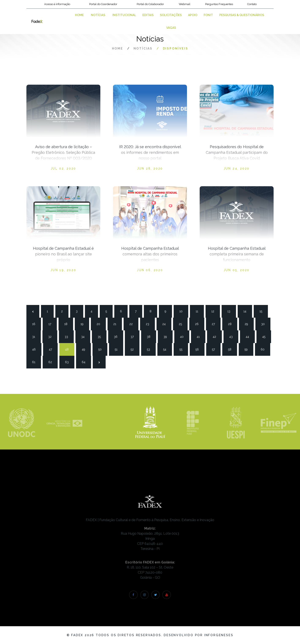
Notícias (98, 15)
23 (149, 324)
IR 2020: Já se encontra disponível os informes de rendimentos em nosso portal (150, 152)
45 (266, 336)
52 (134, 349)
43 (233, 336)
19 (84, 324)
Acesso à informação (57, 4)
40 (183, 336)
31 (35, 336)
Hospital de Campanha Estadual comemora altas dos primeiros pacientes (150, 254)
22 (133, 324)
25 (182, 324)
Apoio (193, 15)
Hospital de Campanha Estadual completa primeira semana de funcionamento (237, 254)
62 (52, 362)
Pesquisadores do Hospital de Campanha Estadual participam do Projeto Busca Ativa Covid (237, 152)
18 (68, 324)
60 (264, 349)
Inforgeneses (219, 635)
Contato (252, 4)
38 (150, 336)
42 (216, 336)
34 (85, 336)
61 (35, 362)
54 (166, 349)
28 (231, 324)
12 (215, 311)
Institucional (124, 15)
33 (68, 336)
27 (215, 324)
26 (198, 324)
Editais (148, 15)
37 (134, 336)
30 (265, 324)
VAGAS (171, 28)
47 (52, 349)
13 (231, 311)
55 (183, 349)
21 (117, 324)
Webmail (185, 4)
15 (263, 311)
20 (100, 324)
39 (167, 336)
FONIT (208, 15)
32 (52, 336)
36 (117, 336)
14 (247, 311)
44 (249, 336)
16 (35, 324)
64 (85, 362)
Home (79, 15)
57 (215, 349)
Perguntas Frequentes (219, 4)
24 (166, 324)
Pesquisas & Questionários (242, 15)
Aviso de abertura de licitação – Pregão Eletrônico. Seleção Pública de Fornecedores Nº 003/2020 (63, 152)
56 (199, 349)
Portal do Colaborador (150, 4)
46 (35, 349)
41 (200, 336)
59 (248, 349)
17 (52, 324)
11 (199, 311)
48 (68, 349)
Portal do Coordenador (103, 4)
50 (102, 349)
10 (183, 311)
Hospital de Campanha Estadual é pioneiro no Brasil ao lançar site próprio (63, 254)
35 (101, 336)
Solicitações (171, 15)
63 (68, 362)
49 (85, 349)
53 (150, 349)
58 (231, 349)
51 (118, 349)
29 (248, 324)
